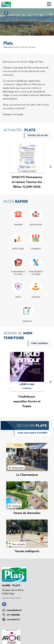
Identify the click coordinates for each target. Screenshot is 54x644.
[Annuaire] (18, 225)
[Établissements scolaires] (36, 273)
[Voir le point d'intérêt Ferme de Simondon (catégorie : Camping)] (27, 495)
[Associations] (36, 225)
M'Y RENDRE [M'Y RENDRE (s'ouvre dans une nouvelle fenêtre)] (13, 615)
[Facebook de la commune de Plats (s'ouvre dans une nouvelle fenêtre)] (6, 14)
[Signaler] (36, 297)
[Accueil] (6, 4)
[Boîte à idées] (18, 249)
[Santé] (18, 297)
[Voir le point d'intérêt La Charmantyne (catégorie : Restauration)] (27, 457)
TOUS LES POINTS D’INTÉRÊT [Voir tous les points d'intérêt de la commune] (33, 433)
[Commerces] (36, 249)
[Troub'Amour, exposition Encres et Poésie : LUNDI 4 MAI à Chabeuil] (27, 388)
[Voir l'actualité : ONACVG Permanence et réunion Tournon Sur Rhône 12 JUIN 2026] (27, 158)
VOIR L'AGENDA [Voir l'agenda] (39, 343)
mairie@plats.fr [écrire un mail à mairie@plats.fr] (14, 610)
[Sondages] (27, 321)
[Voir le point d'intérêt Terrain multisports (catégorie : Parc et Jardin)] (27, 533)
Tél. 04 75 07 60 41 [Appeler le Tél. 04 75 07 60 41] (12, 598)
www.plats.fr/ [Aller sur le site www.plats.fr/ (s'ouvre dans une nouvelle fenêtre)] (14, 619)
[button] (51, 167)
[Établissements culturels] (18, 273)
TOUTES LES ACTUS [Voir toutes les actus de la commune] (37, 135)
